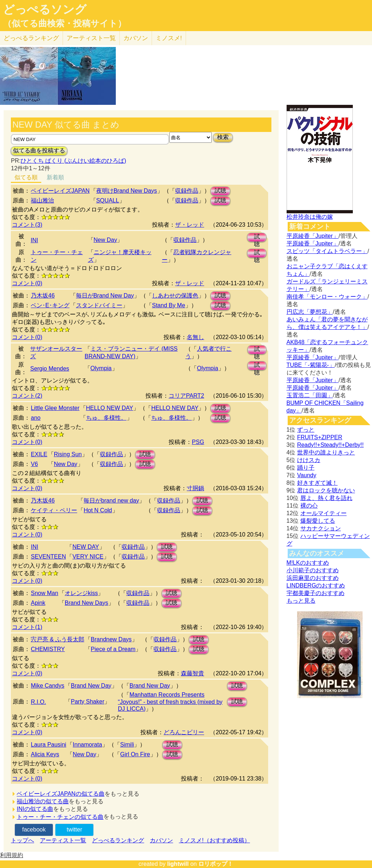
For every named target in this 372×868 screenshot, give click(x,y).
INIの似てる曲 (35, 809)
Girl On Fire (135, 754)
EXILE (39, 454)
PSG (198, 442)
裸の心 (309, 506)
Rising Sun (68, 454)
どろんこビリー (184, 732)
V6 (34, 464)
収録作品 (187, 191)
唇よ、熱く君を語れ (326, 498)
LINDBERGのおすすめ (316, 585)
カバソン (136, 38)
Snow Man (45, 593)
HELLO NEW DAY (110, 408)
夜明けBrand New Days (127, 191)
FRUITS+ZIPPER (320, 437)
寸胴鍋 (195, 488)
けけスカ (309, 460)
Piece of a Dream (113, 649)
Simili (127, 745)
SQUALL (108, 200)
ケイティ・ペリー (54, 510)
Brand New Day (91, 686)
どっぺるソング (45, 9)
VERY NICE (88, 557)
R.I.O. (38, 702)
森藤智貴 (193, 673)
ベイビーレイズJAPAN (60, 191)
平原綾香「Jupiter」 (313, 236)
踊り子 (306, 468)
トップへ (22, 840)
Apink (38, 603)
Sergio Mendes (50, 369)
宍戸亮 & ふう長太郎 (58, 639)
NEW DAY (86, 547)
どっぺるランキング (118, 840)
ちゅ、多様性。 (106, 418)
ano (36, 418)
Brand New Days (86, 603)
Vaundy (307, 475)
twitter (74, 829)
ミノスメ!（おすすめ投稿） (214, 840)
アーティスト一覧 (63, 840)
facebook (34, 829)
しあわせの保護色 (175, 296)
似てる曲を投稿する (39, 151)
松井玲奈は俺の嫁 (310, 217)
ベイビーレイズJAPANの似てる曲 (60, 794)
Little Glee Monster (55, 408)
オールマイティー (324, 513)
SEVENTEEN (48, 557)
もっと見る (301, 601)
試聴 (220, 191)
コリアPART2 (186, 396)
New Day (105, 240)
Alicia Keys (45, 754)
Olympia (101, 368)
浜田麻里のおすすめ (313, 578)
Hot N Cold (98, 510)
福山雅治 (42, 200)
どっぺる (31, 38)
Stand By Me (169, 305)
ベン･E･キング (50, 305)
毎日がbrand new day (111, 501)
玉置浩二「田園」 (310, 395)
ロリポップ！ (216, 864)
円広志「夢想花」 (310, 312)
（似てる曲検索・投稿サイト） (65, 23)
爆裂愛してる (318, 521)
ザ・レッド (190, 225)
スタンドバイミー (99, 305)
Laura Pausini (48, 745)
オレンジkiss (81, 593)
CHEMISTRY (48, 649)
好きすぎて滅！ (317, 483)
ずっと (306, 430)
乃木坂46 (43, 296)
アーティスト (91, 38)
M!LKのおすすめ (308, 563)
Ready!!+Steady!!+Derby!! (330, 445)
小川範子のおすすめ (313, 570)
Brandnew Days (111, 639)
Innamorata (87, 745)
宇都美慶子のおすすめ (316, 593)
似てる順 (26, 177)
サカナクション (321, 528)
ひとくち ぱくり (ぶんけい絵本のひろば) (73, 161)
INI (34, 240)
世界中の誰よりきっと (326, 452)
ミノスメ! (169, 38)
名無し (195, 337)
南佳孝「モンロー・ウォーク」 (327, 297)
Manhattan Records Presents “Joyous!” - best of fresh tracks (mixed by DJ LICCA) (170, 702)
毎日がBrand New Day (105, 296)
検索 (223, 137)
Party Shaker (88, 702)
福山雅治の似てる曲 (43, 801)
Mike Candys (47, 686)
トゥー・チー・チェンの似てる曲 (60, 817)
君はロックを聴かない (326, 490)
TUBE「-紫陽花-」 (311, 365)
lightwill (178, 864)
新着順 (55, 177)
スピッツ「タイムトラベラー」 (327, 251)
